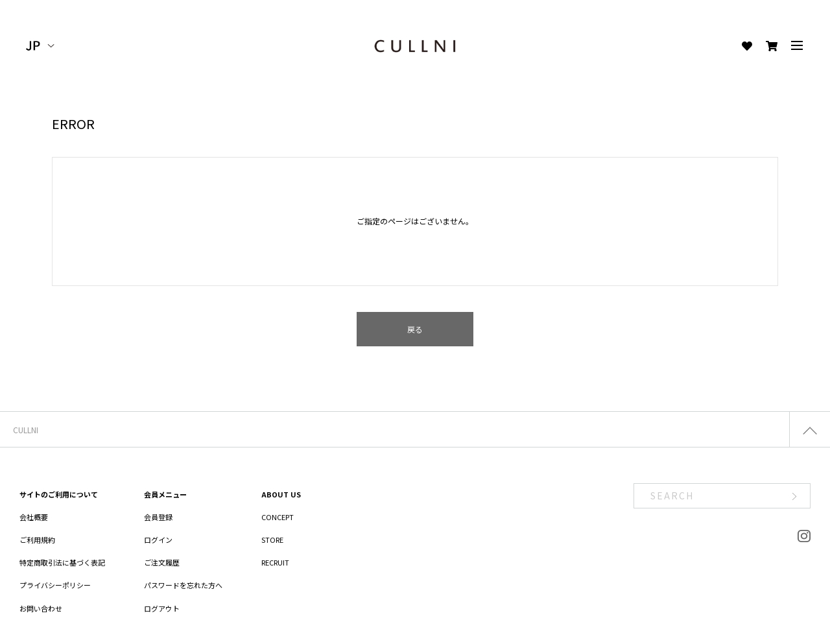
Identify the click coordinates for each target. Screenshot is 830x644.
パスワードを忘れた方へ (183, 585)
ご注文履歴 (162, 562)
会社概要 (34, 517)
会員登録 (158, 517)
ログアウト (162, 608)
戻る (415, 329)
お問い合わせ (41, 608)
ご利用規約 (37, 540)
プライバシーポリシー (55, 585)
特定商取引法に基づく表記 (62, 562)
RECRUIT (275, 562)
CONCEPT (278, 517)
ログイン (158, 540)
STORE (272, 540)
